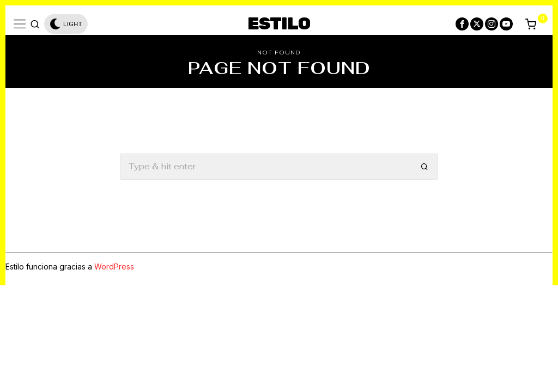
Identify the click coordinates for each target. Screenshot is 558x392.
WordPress (114, 267)
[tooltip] (462, 24)
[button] (424, 167)
